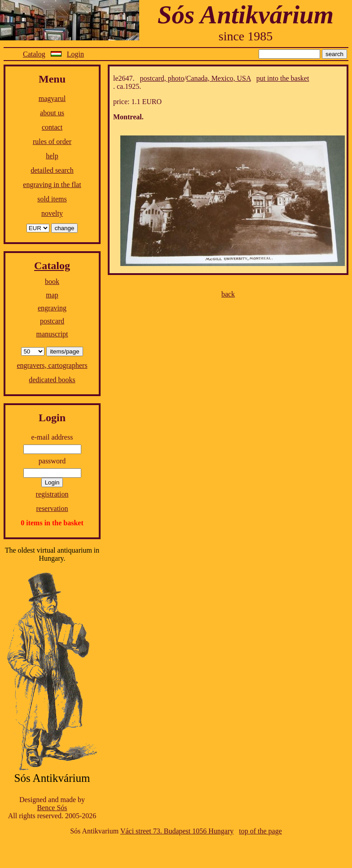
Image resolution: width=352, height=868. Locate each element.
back (228, 294)
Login (75, 54)
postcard (52, 321)
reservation (52, 508)
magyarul (52, 98)
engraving (52, 308)
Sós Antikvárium (246, 15)
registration (52, 494)
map (52, 295)
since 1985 (246, 36)
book (52, 281)
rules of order (52, 142)
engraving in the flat (52, 185)
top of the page (260, 831)
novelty (52, 213)
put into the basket (283, 78)
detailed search (52, 170)
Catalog (34, 54)
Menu (52, 79)
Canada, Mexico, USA (219, 78)
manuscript (52, 334)
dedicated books (52, 380)
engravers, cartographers (52, 365)
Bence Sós (52, 808)
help (52, 156)
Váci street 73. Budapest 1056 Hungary (177, 831)
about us (52, 113)
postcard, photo (162, 78)
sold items (52, 199)
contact (52, 127)
